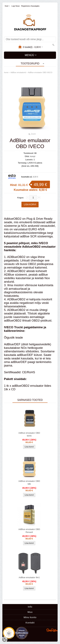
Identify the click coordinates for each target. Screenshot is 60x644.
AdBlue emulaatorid (18, 72)
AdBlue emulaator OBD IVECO (40, 72)
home (6, 72)
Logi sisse (16, 6)
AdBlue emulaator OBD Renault (29, 531)
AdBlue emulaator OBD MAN (29, 434)
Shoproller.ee (52, 630)
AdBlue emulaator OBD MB (29, 483)
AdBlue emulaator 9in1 (29, 577)
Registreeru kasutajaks (30, 6)
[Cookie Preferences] (4, 640)
